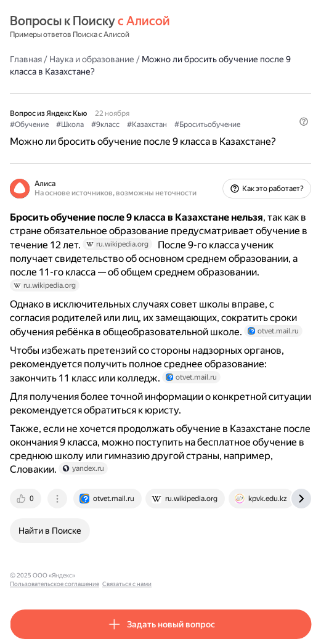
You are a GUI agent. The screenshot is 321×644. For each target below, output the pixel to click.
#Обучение (29, 124)
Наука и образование (92, 59)
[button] (304, 121)
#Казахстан (147, 124)
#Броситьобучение (207, 124)
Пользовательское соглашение (125, 575)
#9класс (105, 124)
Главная (26, 59)
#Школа (70, 124)
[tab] (26, 499)
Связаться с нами (198, 575)
